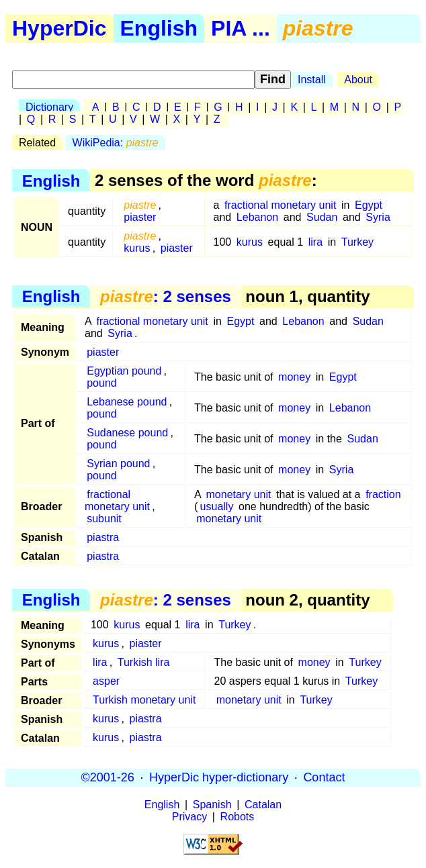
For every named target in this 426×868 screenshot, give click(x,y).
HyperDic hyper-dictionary (219, 777)
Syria (378, 217)
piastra (103, 537)
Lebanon (257, 217)
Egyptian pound (124, 371)
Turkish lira (144, 662)
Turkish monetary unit (144, 700)
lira (315, 242)
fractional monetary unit (280, 205)
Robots (238, 817)
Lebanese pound (127, 402)
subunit (104, 519)
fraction (383, 494)
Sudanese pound (127, 433)
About (358, 80)
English (159, 28)
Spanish (212, 805)
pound (102, 383)
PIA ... (241, 28)
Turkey (357, 242)
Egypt (369, 205)
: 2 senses (166, 296)
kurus (137, 248)
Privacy (189, 817)
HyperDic (59, 28)
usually (217, 507)
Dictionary (49, 107)
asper (106, 681)
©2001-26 (108, 777)
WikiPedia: (116, 143)
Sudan (322, 217)
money (294, 377)
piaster (140, 217)
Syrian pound (118, 464)
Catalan (263, 805)
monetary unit (239, 494)
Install (312, 80)
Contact (324, 777)
